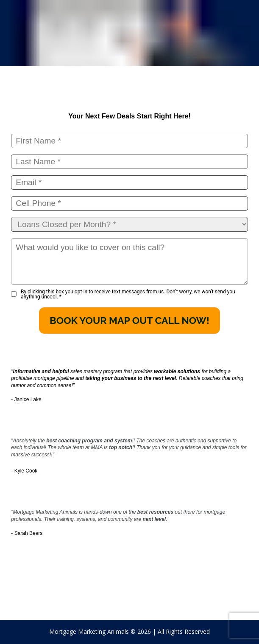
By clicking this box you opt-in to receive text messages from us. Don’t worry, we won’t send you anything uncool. (128, 294)
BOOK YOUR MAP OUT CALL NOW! (129, 320)
